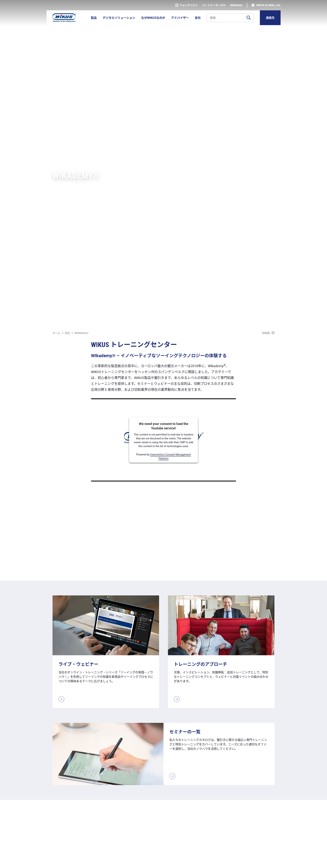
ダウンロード (135, 861)
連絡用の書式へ (261, 770)
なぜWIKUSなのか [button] (153, 18)
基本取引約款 (97, 861)
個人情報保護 (73, 861)
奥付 (55, 861)
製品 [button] (94, 18)
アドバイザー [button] (180, 18)
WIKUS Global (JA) (268, 5)
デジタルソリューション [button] (119, 18)
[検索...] (230, 18)
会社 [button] (198, 18)
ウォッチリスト (187, 5)
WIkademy (236, 5)
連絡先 (270, 18)
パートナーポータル (214, 5)
